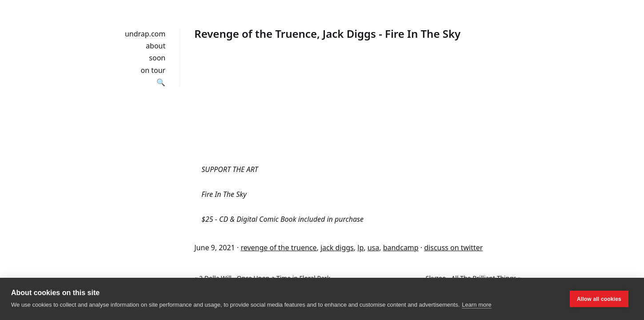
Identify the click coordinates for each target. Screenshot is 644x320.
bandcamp (401, 248)
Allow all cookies (599, 299)
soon (157, 58)
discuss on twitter (453, 248)
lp (360, 248)
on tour (153, 70)
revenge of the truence (278, 248)
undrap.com (145, 34)
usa (374, 248)
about (156, 46)
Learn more (476, 305)
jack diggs (337, 248)
